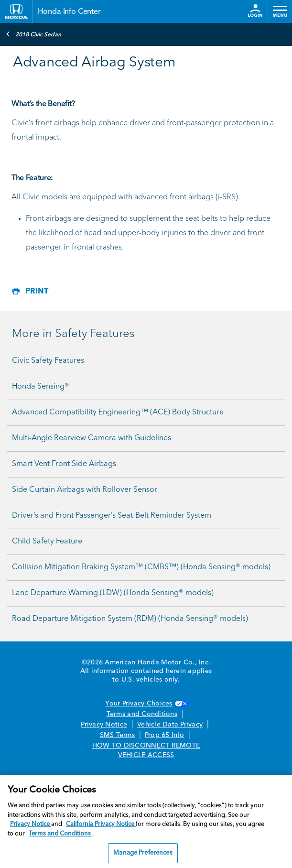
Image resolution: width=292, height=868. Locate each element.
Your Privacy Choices (146, 704)
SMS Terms (117, 735)
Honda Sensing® (41, 387)
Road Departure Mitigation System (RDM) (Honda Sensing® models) (130, 619)
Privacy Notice (104, 725)
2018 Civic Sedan (33, 34)
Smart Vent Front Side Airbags (64, 464)
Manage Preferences (143, 853)
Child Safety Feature (47, 542)
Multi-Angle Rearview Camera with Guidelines (92, 438)
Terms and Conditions (142, 714)
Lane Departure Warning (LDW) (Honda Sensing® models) (113, 593)
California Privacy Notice (101, 824)
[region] (146, 821)
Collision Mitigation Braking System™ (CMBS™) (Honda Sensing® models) (141, 567)
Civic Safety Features (48, 361)
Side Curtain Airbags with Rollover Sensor (85, 490)
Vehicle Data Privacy (170, 725)
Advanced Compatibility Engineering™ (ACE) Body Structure (118, 412)
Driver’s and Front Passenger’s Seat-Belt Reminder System (112, 516)
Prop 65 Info (164, 735)
